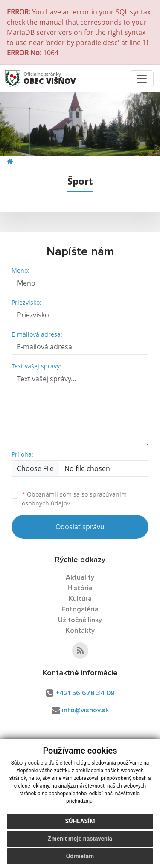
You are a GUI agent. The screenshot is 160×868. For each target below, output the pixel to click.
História (80, 588)
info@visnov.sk (85, 710)
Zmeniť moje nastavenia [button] (80, 842)
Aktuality (80, 577)
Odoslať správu (80, 527)
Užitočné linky (80, 620)
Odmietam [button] (80, 859)
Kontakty (80, 631)
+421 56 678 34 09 (85, 693)
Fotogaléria (80, 609)
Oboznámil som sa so (74, 499)
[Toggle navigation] (142, 79)
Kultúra (80, 599)
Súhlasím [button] (80, 825)
